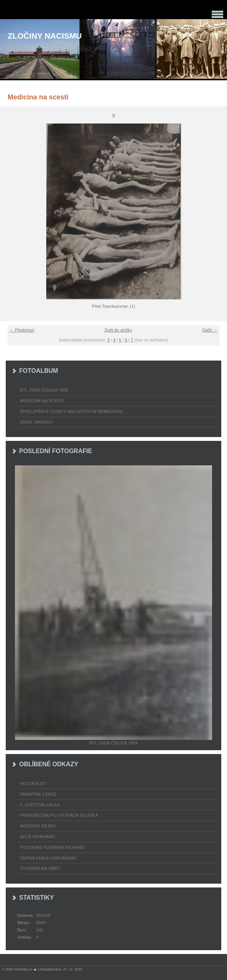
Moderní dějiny (38, 826)
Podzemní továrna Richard (52, 847)
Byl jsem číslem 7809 (44, 390)
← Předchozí (22, 330)
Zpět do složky (118, 330)
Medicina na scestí (42, 401)
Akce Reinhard (37, 837)
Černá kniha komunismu (48, 858)
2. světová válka (40, 805)
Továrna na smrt (40, 868)
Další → (210, 330)
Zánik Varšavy (36, 422)
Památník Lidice (38, 794)
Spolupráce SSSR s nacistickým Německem (71, 411)
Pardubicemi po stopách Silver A (59, 815)
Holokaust (33, 783)
